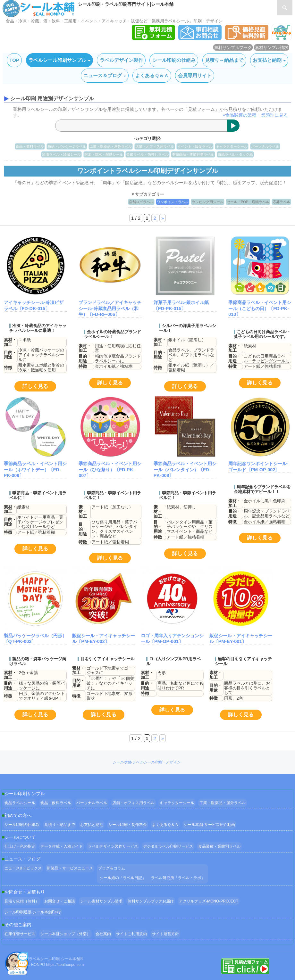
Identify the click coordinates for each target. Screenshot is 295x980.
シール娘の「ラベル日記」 (123, 878)
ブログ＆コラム (112, 868)
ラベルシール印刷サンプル (57, 60)
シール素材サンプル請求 (101, 901)
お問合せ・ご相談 (60, 901)
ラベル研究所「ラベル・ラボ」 (178, 878)
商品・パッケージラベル (67, 146)
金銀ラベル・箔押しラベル (147, 154)
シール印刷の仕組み (174, 60)
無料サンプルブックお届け (151, 901)
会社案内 (103, 934)
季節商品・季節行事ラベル (193, 154)
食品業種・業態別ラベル (219, 846)
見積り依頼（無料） (22, 901)
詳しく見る (35, 386)
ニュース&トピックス (23, 868)
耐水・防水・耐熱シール (104, 154)
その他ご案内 (18, 925)
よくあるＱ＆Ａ (152, 75)
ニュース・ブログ (22, 859)
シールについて (20, 837)
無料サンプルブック (233, 48)
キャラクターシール (232, 146)
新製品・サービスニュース (70, 868)
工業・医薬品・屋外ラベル (111, 146)
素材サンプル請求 (272, 48)
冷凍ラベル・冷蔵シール (61, 154)
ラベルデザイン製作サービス (113, 846)
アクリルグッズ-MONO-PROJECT (209, 901)
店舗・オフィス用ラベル (155, 146)
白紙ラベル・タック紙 (235, 154)
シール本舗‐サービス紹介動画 (209, 825)
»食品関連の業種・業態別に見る (255, 115)
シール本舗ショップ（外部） (65, 934)
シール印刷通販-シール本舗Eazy (33, 912)
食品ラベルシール (20, 803)
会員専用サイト (195, 75)
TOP (14, 60)
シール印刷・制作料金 (128, 825)
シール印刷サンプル (25, 794)
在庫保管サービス (20, 934)
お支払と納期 (267, 60)
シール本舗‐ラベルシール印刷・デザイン (147, 762)
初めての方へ (18, 815)
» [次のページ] (163, 218)
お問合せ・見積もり (25, 892)
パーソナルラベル (265, 146)
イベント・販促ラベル (195, 146)
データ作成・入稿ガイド (62, 846)
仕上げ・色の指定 (20, 846)
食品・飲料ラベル (30, 146)
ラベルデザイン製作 (121, 60)
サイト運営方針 (165, 934)
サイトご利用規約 (131, 934)
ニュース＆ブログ (103, 75)
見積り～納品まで (224, 60)
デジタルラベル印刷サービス (168, 846)
